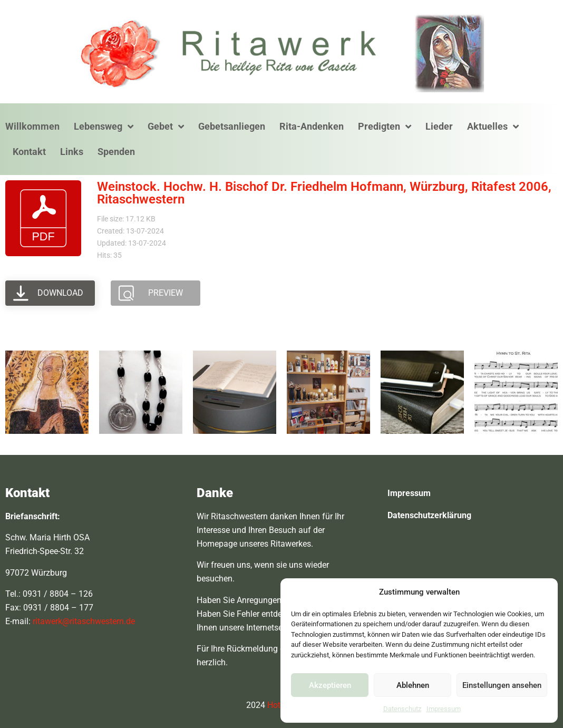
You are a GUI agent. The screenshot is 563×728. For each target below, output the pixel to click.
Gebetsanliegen (232, 126)
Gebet (166, 127)
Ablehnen (413, 685)
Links (72, 152)
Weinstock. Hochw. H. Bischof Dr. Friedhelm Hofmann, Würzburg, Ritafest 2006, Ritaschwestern (324, 193)
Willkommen (32, 126)
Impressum (444, 709)
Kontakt (29, 152)
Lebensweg (104, 127)
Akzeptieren (330, 685)
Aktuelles (493, 127)
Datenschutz (402, 709)
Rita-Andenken (312, 126)
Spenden (116, 152)
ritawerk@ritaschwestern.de (84, 621)
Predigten (385, 127)
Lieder (439, 126)
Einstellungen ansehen (502, 685)
